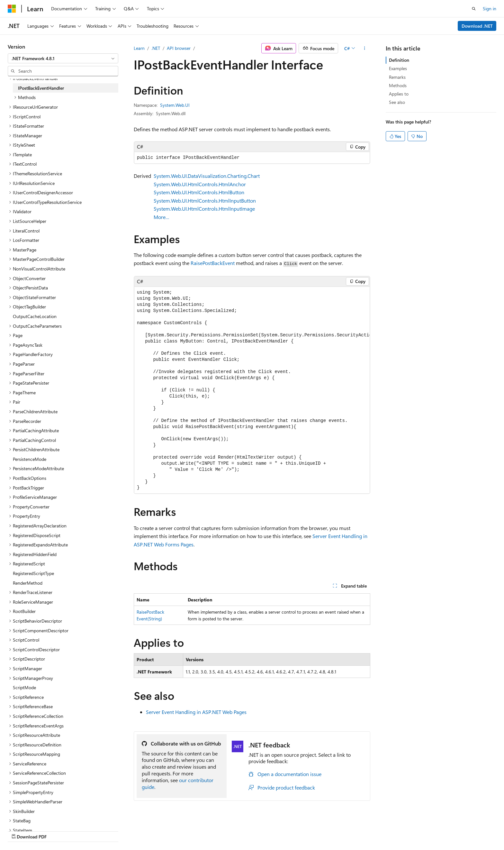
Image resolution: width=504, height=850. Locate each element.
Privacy (373, 830)
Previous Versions (291, 830)
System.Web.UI (175, 105)
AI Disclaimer (254, 830)
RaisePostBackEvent (213, 263)
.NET (156, 48)
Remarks (397, 77)
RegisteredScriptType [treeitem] (33, 573)
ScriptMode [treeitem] (24, 687)
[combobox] (63, 59)
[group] (252, 390)
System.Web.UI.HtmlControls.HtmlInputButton (205, 201)
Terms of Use (405, 830)
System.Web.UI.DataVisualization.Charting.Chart (207, 176)
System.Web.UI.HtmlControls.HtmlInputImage (204, 209)
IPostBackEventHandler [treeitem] (41, 88)
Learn (139, 48)
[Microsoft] (12, 9)
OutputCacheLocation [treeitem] (35, 316)
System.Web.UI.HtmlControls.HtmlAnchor (200, 184)
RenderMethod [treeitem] (28, 583)
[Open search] (474, 9)
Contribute (348, 830)
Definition (399, 60)
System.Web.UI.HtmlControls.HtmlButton (199, 192)
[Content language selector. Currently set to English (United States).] (37, 830)
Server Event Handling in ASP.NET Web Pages (196, 712)
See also (397, 102)
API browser (179, 48)
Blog (321, 830)
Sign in (490, 9)
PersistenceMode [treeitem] (30, 459)
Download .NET (477, 26)
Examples (398, 68)
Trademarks (437, 830)
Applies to (399, 94)
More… (162, 217)
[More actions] (365, 48)
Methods (398, 85)
